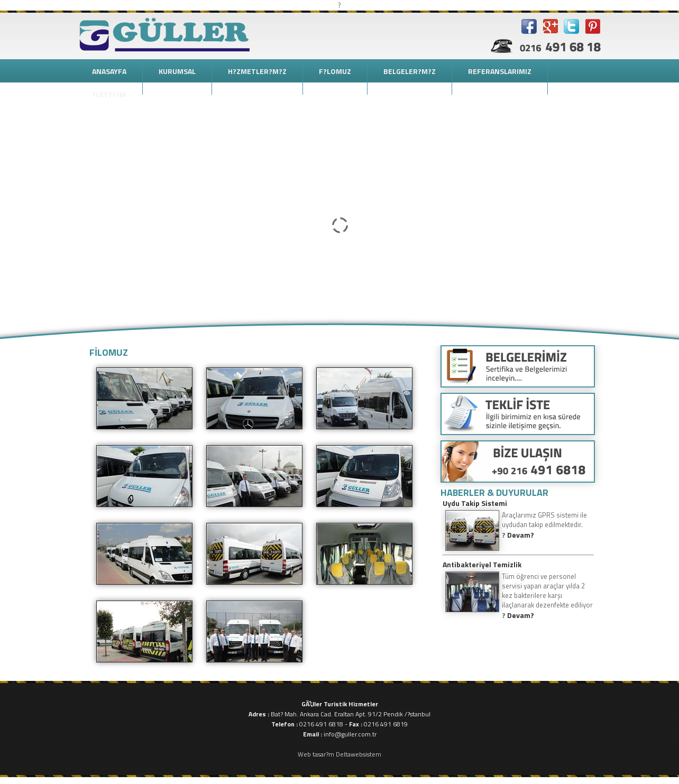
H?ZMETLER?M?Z (257, 71)
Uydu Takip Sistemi (475, 503)
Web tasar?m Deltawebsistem (339, 754)
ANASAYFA (109, 71)
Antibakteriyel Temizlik (482, 564)
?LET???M (109, 94)
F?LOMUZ (335, 71)
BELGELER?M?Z (410, 71)
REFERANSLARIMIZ (500, 71)
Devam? (521, 535)
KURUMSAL (177, 71)
